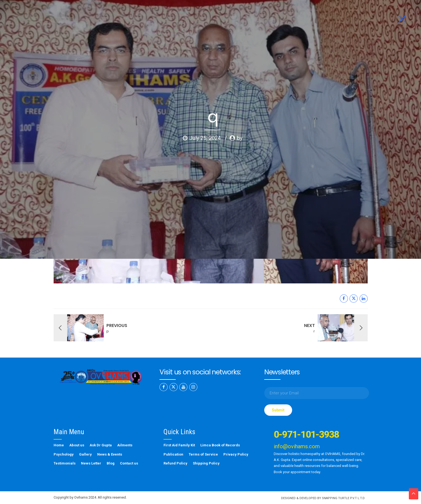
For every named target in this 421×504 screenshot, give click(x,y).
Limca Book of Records (220, 445)
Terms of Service (203, 454)
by (240, 101)
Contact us (129, 463)
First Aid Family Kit (179, 445)
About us (77, 445)
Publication (173, 454)
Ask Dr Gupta (101, 445)
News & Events (110, 454)
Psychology (64, 454)
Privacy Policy (236, 454)
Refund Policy (175, 463)
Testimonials (65, 463)
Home (59, 445)
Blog (111, 463)
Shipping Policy (206, 463)
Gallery (85, 454)
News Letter (91, 463)
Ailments (125, 445)
